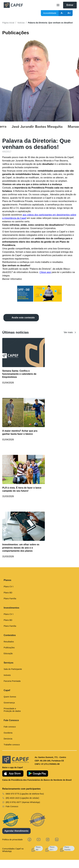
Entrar (70, 5)
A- (62, 13)
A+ (69, 13)
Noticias (21, 23)
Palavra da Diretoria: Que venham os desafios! (50, 23)
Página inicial (8, 23)
